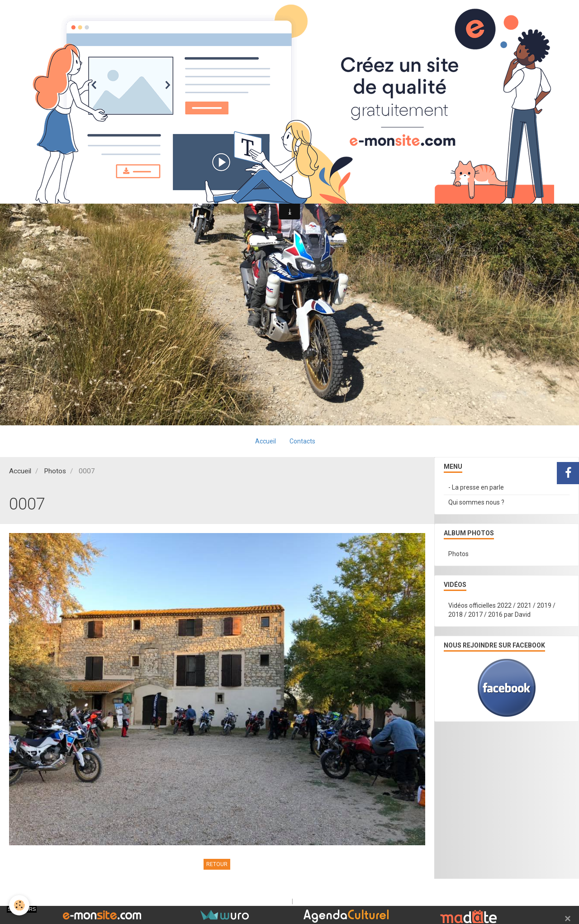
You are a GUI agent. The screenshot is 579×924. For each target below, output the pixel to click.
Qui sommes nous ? (476, 502)
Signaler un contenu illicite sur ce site (348, 901)
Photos (55, 471)
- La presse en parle (476, 487)
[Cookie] (19, 905)
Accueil (266, 441)
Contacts (302, 441)
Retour (217, 864)
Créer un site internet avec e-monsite (232, 901)
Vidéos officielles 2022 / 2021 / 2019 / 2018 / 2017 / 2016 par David (502, 610)
